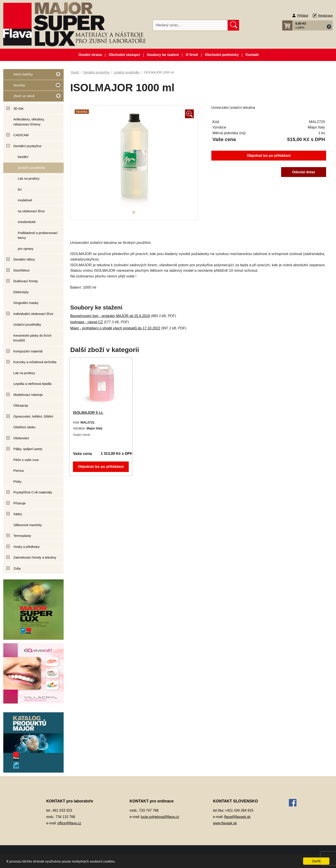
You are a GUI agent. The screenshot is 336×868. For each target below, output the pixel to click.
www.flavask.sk (225, 823)
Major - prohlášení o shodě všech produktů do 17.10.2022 (115, 328)
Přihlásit (303, 16)
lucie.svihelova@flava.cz (160, 817)
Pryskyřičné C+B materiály (33, 492)
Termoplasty (22, 536)
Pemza (19, 471)
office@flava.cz (69, 823)
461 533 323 (62, 810)
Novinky (32, 87)
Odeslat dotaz (304, 172)
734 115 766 (66, 817)
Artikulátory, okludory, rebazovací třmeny (29, 122)
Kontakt (252, 55)
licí (20, 189)
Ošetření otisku (24, 427)
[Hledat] (190, 25)
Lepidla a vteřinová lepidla (32, 384)
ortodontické (27, 222)
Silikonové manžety (28, 525)
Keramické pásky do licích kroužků (32, 338)
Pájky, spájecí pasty (28, 449)
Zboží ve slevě (32, 97)
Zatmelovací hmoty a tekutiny (35, 557)
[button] (307, 25)
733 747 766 (149, 810)
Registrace (325, 16)
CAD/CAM (21, 135)
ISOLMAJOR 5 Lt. (89, 413)
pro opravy (26, 249)
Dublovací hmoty (26, 281)
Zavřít (316, 861)
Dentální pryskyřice (27, 146)
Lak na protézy (29, 178)
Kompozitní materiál (28, 351)
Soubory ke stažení (163, 55)
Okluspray (21, 405)
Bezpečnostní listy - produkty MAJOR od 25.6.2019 (110, 316)
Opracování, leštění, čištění (33, 416)
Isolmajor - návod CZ (87, 322)
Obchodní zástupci (124, 55)
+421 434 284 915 (239, 810)
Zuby (17, 568)
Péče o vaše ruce (26, 460)
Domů (75, 72)
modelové (25, 200)
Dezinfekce (22, 270)
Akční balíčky (32, 76)
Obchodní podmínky (222, 55)
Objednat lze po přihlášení (269, 156)
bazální (23, 157)
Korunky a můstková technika (35, 362)
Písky (17, 481)
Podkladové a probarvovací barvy (38, 235)
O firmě (192, 55)
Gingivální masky (26, 303)
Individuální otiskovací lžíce (33, 314)
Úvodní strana (90, 55)
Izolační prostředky (32, 168)
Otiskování (21, 438)
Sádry (18, 514)
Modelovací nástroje (28, 395)
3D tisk (18, 108)
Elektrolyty (21, 292)
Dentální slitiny (24, 259)
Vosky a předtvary (26, 547)
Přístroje (20, 503)
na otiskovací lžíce (31, 211)
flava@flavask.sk (237, 817)
